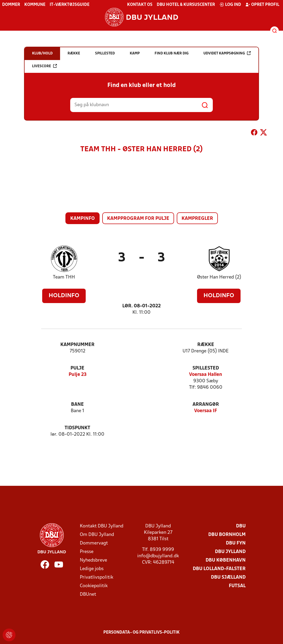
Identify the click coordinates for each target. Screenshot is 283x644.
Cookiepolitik (94, 586)
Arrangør (206, 405)
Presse (87, 552)
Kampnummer (77, 345)
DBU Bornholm (227, 535)
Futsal (237, 586)
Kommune (35, 5)
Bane (77, 405)
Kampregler (197, 219)
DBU (241, 526)
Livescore (44, 66)
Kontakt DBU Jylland (102, 526)
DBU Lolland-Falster (219, 569)
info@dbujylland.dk (158, 556)
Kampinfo (82, 219)
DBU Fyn (236, 543)
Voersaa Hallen (206, 375)
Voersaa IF (206, 411)
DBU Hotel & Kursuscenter (186, 5)
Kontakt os (140, 5)
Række (206, 345)
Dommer (11, 5)
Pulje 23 (78, 375)
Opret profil (262, 5)
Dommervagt (94, 543)
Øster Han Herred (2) (219, 277)
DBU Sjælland (228, 577)
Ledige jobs (92, 569)
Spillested (206, 368)
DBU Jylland (230, 552)
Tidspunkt (77, 428)
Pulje (77, 368)
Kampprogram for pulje (138, 219)
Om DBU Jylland (97, 535)
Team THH (64, 277)
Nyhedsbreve (93, 560)
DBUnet (88, 595)
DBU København (226, 560)
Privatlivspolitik (97, 577)
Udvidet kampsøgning (227, 53)
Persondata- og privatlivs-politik (141, 633)
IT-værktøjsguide (70, 5)
